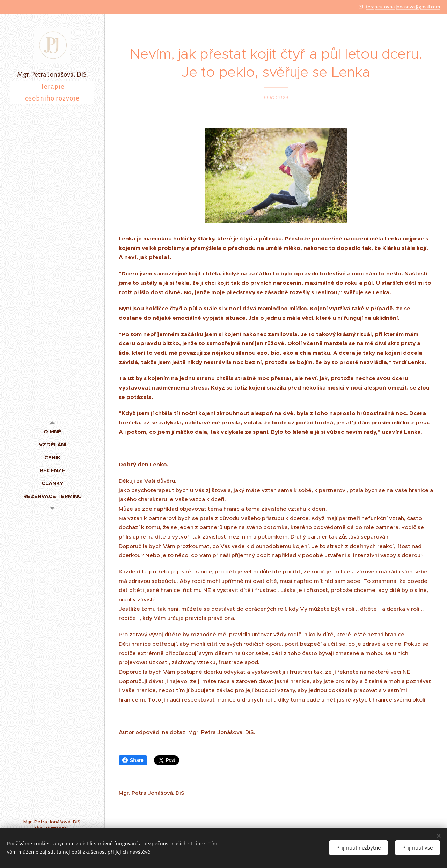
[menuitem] (52, 432)
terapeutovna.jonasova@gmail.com (403, 7)
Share (133, 760)
